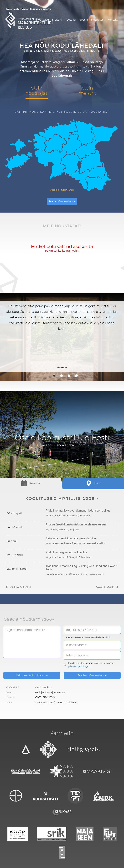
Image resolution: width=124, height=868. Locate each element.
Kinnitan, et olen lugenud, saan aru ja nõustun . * (89, 665)
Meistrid (57, 20)
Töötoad (71, 20)
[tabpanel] (62, 336)
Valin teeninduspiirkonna (32, 675)
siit (109, 637)
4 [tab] (76, 376)
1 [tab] (54, 376)
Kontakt (113, 20)
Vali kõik (54, 190)
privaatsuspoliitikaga (78, 666)
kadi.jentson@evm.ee (50, 692)
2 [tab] (62, 376)
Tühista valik (67, 190)
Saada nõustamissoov (62, 201)
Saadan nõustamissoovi (92, 675)
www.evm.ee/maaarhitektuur (56, 702)
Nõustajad (43, 20)
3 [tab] (69, 376)
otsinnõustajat (36, 90)
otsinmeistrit (88, 90)
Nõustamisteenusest (92, 20)
